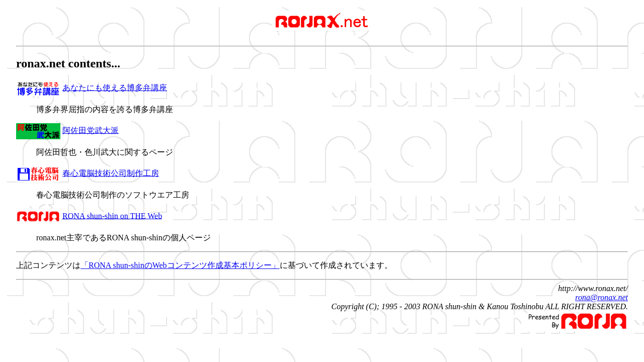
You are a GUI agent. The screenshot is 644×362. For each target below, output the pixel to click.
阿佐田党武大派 (91, 130)
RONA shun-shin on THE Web (112, 215)
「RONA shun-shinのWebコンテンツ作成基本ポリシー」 (180, 265)
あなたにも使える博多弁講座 (115, 87)
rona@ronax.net (601, 297)
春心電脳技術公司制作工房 (111, 173)
